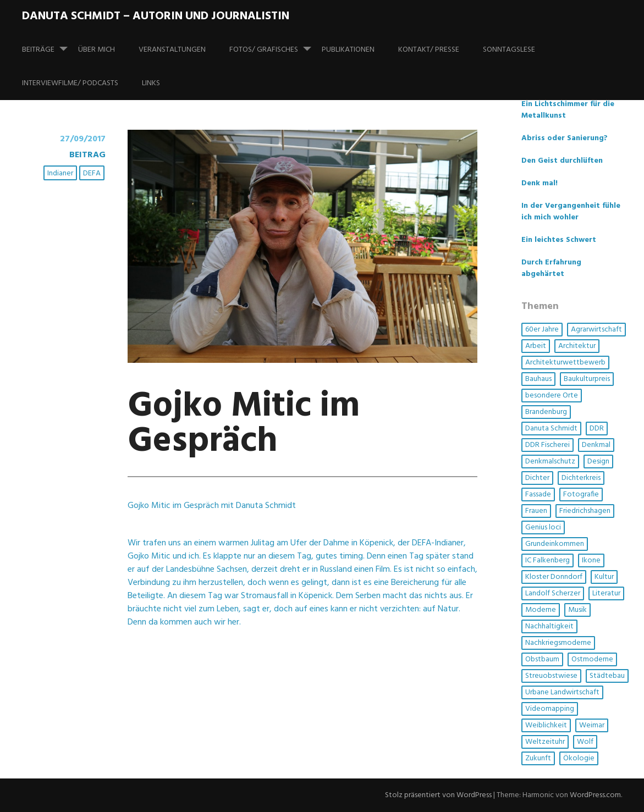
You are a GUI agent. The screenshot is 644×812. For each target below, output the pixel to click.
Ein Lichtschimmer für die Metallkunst (568, 110)
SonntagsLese (509, 50)
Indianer (60, 173)
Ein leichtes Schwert (559, 240)
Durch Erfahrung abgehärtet (551, 268)
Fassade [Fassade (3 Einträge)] (538, 495)
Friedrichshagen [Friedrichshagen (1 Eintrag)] (585, 511)
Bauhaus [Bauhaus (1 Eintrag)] (538, 379)
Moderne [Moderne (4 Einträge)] (541, 610)
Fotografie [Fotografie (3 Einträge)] (581, 495)
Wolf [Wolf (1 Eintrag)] (585, 742)
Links (151, 83)
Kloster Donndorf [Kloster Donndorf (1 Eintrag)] (554, 577)
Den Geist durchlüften (562, 161)
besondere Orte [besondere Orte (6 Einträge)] (552, 396)
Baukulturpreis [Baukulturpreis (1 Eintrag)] (587, 379)
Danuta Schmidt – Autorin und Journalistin (156, 16)
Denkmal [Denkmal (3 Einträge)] (596, 445)
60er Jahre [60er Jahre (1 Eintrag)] (542, 330)
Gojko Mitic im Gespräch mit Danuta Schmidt (212, 506)
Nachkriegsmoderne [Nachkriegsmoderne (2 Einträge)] (558, 643)
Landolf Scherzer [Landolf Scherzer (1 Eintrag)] (553, 593)
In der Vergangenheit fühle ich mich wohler (571, 212)
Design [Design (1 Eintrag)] (598, 462)
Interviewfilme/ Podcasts (70, 83)
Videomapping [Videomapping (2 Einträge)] (550, 709)
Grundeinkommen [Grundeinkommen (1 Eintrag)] (555, 544)
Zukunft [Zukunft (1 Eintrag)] (538, 758)
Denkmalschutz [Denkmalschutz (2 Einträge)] (550, 462)
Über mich (97, 50)
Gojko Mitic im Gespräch (244, 424)
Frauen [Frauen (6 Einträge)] (536, 511)
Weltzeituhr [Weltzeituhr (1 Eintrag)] (545, 742)
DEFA (92, 173)
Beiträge (49, 45)
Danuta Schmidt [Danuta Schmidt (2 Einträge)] (551, 429)
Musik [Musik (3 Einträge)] (577, 610)
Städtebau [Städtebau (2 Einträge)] (607, 676)
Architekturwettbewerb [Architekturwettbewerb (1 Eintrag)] (565, 363)
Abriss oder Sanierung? (565, 138)
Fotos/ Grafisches (275, 45)
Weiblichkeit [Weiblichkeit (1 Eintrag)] (546, 725)
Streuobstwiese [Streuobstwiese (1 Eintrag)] (551, 676)
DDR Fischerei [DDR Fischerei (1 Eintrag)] (547, 445)
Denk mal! (540, 183)
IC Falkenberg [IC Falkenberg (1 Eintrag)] (547, 560)
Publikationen (348, 50)
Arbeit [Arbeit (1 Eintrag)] (536, 346)
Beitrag (87, 155)
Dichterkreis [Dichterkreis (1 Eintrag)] (581, 478)
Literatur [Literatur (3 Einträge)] (606, 593)
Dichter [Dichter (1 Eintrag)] (537, 478)
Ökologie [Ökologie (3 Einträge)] (579, 758)
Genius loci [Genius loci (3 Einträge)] (543, 527)
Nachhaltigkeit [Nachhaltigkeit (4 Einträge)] (549, 626)
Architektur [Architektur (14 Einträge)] (577, 346)
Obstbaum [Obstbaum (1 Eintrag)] (542, 659)
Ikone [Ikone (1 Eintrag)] (591, 560)
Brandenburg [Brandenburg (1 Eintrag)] (546, 412)
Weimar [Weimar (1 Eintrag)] (592, 725)
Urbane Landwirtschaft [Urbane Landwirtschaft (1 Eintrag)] (562, 692)
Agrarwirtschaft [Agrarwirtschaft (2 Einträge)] (596, 330)
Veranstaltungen (172, 50)
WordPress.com (595, 795)
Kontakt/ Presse (429, 50)
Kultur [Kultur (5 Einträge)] (604, 577)
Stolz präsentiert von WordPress (438, 795)
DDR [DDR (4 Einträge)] (597, 429)
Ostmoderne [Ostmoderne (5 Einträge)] (592, 659)
